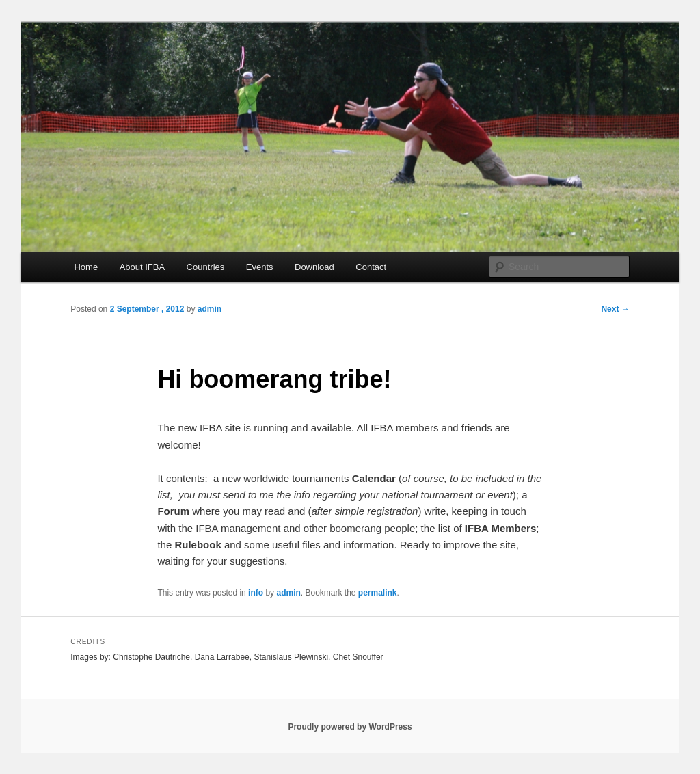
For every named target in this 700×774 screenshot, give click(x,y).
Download (314, 267)
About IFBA (142, 267)
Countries (206, 267)
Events (260, 267)
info (256, 593)
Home (86, 267)
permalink (378, 593)
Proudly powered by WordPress (350, 727)
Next (615, 309)
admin (210, 309)
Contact (371, 267)
